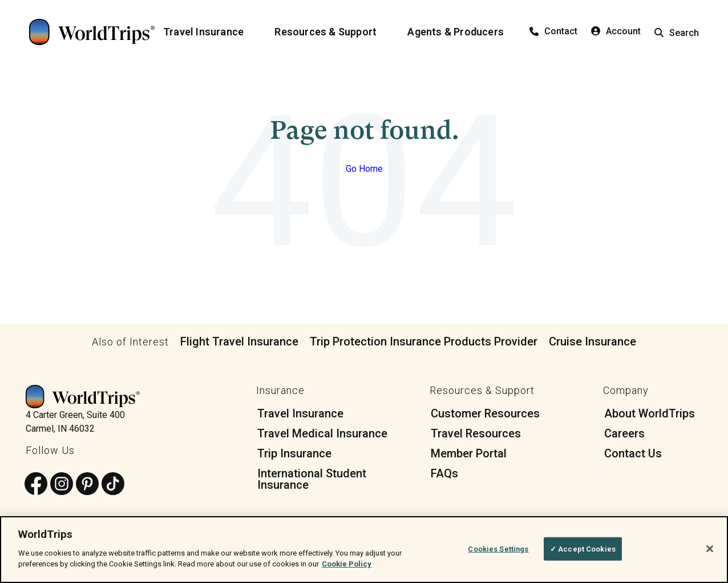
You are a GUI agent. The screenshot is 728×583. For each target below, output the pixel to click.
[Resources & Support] (332, 32)
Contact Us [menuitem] (633, 453)
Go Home (364, 169)
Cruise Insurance (592, 341)
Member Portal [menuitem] (469, 453)
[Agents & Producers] (462, 32)
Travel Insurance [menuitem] (300, 413)
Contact (553, 31)
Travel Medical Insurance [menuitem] (322, 433)
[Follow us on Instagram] (62, 485)
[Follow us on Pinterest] (87, 485)
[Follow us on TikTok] (113, 485)
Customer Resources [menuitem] (485, 413)
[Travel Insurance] (210, 32)
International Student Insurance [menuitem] (312, 479)
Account (616, 31)
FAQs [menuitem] (444, 473)
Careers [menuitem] (624, 433)
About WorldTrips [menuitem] (650, 413)
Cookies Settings (498, 548)
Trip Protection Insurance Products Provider (424, 341)
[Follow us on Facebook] (36, 485)
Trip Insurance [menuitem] (294, 453)
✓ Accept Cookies (583, 548)
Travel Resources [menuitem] (476, 433)
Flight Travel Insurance (239, 341)
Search (677, 33)
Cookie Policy (347, 564)
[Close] (710, 549)
